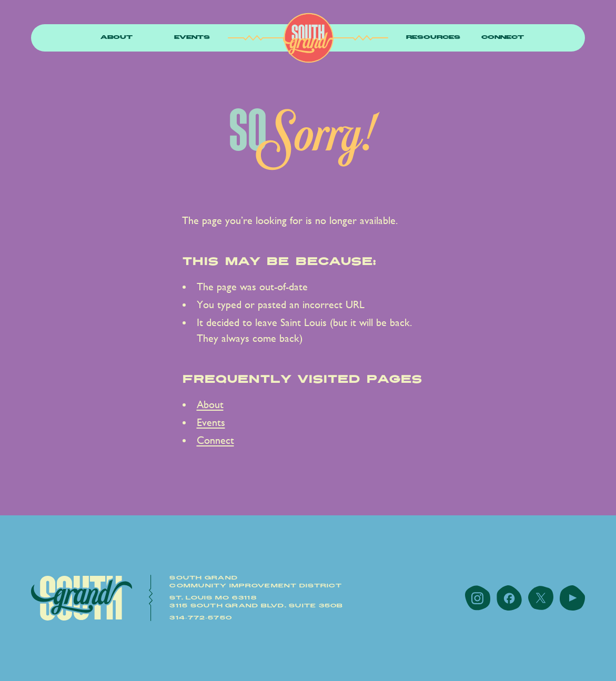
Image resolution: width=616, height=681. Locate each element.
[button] (117, 38)
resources (433, 37)
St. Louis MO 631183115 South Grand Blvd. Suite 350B (256, 602)
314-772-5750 (201, 618)
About (117, 37)
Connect (503, 37)
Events (192, 37)
